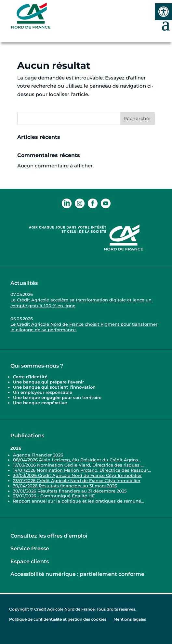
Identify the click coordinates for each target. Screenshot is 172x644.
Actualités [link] (24, 283)
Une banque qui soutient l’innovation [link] (55, 387)
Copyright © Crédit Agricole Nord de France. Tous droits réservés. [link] (73, 609)
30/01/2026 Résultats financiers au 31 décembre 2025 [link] (70, 491)
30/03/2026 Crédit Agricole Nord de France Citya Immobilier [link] (77, 475)
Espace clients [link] (30, 561)
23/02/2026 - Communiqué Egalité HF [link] (54, 496)
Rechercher (137, 118)
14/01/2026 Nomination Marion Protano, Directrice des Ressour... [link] (82, 470)
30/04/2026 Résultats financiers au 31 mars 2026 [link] (65, 486)
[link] (164, 12)
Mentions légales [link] (130, 619)
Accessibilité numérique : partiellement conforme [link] (77, 574)
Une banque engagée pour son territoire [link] (58, 397)
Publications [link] (27, 436)
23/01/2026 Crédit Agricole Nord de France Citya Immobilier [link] (77, 480)
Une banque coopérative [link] (40, 403)
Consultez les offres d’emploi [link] (49, 536)
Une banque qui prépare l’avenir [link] (48, 382)
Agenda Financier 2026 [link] (38, 455)
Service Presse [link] (30, 548)
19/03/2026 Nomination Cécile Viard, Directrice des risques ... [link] (78, 465)
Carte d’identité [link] (30, 377)
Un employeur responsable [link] (43, 392)
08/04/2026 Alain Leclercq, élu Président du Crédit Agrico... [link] (77, 460)
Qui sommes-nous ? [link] (37, 366)
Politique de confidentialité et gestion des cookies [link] (58, 619)
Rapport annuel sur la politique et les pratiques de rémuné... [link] (79, 501)
